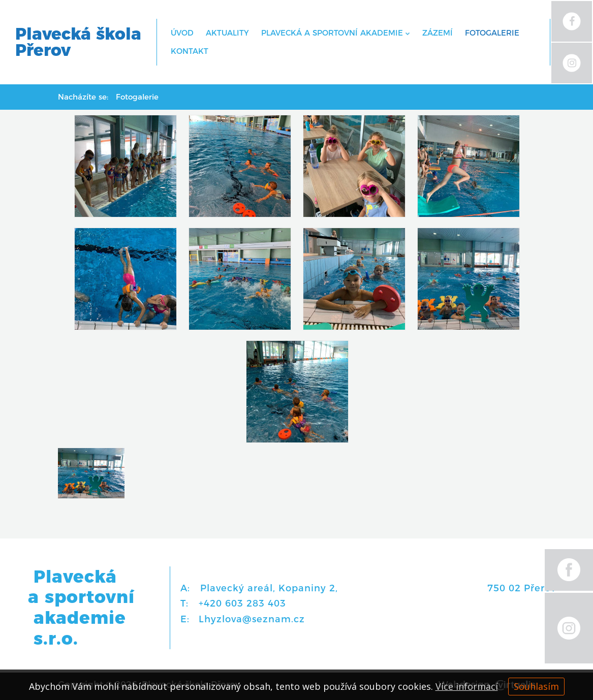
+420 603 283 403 (242, 603)
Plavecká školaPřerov (78, 42)
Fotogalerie (492, 33)
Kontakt (190, 51)
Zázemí (438, 33)
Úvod (182, 33)
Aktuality (227, 33)
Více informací (467, 686)
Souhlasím (536, 686)
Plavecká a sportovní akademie (336, 33)
